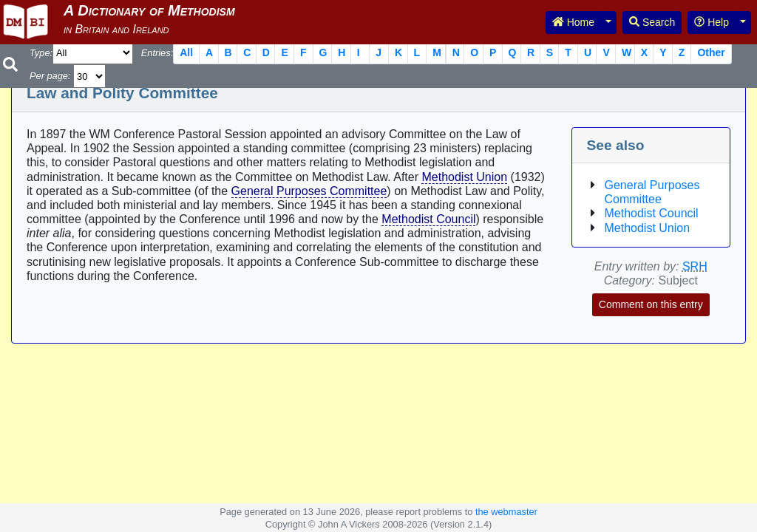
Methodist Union (464, 177)
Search (652, 22)
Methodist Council (428, 219)
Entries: (157, 53)
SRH (695, 266)
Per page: (50, 76)
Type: (41, 53)
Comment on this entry (651, 304)
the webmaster (506, 512)
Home (573, 22)
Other (711, 52)
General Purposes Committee (309, 191)
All (186, 52)
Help (712, 22)
